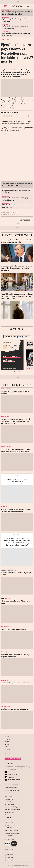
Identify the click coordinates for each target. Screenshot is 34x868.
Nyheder (7, 739)
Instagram (9, 855)
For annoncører (9, 812)
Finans (3, 652)
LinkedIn (8, 852)
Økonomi (4, 680)
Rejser (16, 476)
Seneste (7, 744)
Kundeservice (9, 799)
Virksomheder (5, 389)
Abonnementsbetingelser (12, 807)
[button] (32, 6)
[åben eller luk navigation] (2, 6)
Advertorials (8, 836)
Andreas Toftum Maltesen (9, 112)
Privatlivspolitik (9, 804)
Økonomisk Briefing (12, 780)
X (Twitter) (9, 860)
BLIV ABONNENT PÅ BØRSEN (13, 759)
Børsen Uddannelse (11, 788)
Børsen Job (8, 793)
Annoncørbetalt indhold (12, 833)
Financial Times (11, 774)
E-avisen (9, 754)
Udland (3, 507)
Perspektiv (4, 417)
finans (5, 598)
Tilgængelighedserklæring (13, 810)
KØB (6, 6)
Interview (16, 535)
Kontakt (7, 825)
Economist (9, 777)
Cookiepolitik (9, 802)
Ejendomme (5, 40)
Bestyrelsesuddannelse (12, 790)
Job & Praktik (9, 828)
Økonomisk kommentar (8, 570)
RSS (6, 747)
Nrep (16, 214)
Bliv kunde (8, 817)
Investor (7, 742)
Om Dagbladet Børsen (11, 831)
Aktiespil (7, 749)
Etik (6, 815)
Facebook (9, 857)
